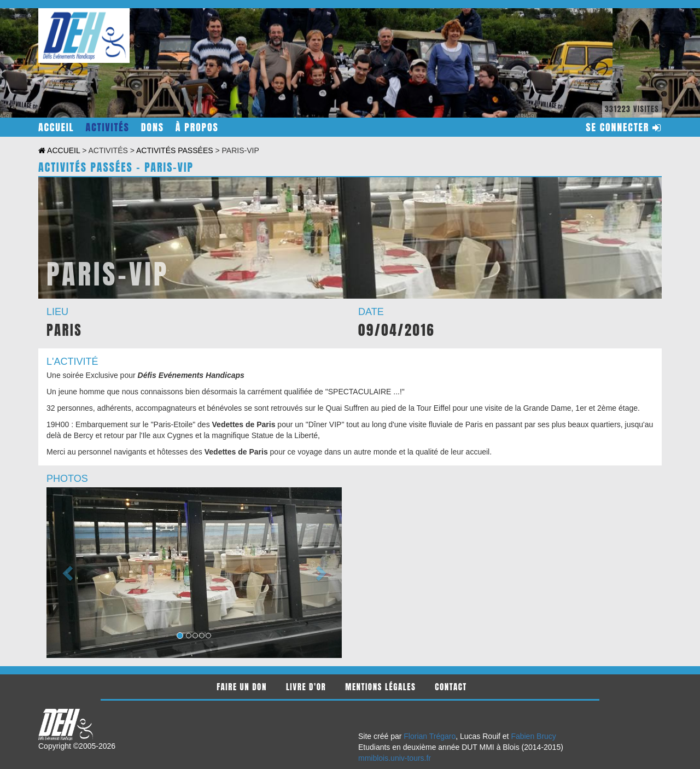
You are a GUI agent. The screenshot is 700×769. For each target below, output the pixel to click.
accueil (56, 127)
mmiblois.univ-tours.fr (395, 758)
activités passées (175, 150)
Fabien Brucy (533, 736)
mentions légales (380, 687)
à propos (197, 127)
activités (108, 127)
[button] (69, 573)
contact (451, 687)
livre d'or (306, 687)
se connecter (624, 127)
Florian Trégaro (430, 736)
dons (153, 127)
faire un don (242, 687)
